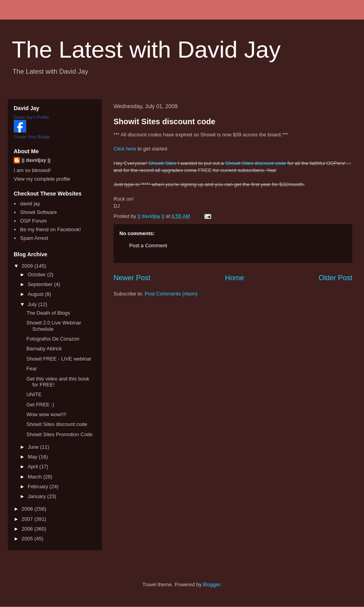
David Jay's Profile (31, 117)
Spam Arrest (34, 238)
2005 (28, 539)
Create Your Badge (32, 137)
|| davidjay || (36, 160)
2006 (28, 529)
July (33, 304)
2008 (28, 509)
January (38, 496)
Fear (32, 369)
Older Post (335, 278)
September (41, 284)
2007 (28, 519)
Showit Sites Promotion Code (59, 434)
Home (235, 278)
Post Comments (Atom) (171, 294)
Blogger (212, 584)
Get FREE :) (40, 405)
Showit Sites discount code (164, 121)
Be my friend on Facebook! (50, 229)
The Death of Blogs (48, 313)
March (36, 477)
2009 (28, 266)
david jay (30, 204)
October (38, 275)
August (36, 294)
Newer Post (132, 278)
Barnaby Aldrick (44, 349)
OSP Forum (33, 221)
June (34, 447)
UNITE (34, 394)
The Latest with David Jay (146, 50)
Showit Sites (162, 163)
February (39, 487)
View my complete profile (42, 179)
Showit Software (38, 212)
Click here (125, 149)
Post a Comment (148, 246)
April (34, 467)
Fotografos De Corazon (53, 339)
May (33, 457)
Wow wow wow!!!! (46, 414)
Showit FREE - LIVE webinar (59, 359)
